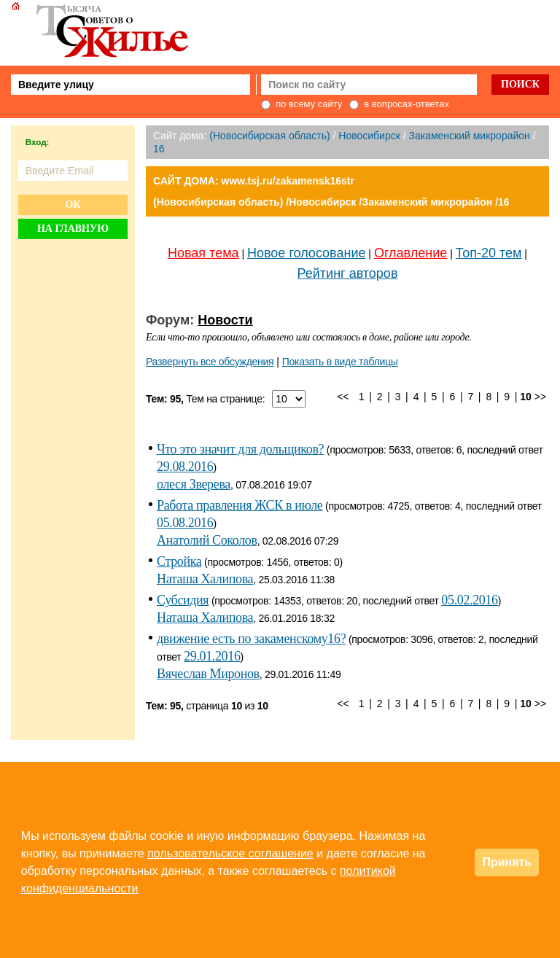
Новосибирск (369, 136)
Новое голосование (306, 253)
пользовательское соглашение (230, 853)
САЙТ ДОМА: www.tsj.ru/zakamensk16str (254, 181)
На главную (73, 229)
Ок (73, 205)
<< (343, 397)
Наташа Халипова (205, 579)
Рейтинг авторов (348, 273)
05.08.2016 (185, 523)
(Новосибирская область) (269, 136)
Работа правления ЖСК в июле (240, 505)
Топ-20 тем (489, 253)
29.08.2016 (185, 467)
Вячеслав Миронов (208, 674)
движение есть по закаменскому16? (251, 639)
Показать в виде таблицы (340, 362)
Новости (225, 320)
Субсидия (183, 600)
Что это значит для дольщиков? (240, 449)
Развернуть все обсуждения (210, 362)
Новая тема (203, 253)
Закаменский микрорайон (469, 136)
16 (159, 149)
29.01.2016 (212, 656)
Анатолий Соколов (207, 540)
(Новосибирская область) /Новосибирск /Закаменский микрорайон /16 (331, 202)
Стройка (179, 561)
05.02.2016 (469, 600)
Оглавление (411, 253)
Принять (507, 862)
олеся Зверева (194, 484)
